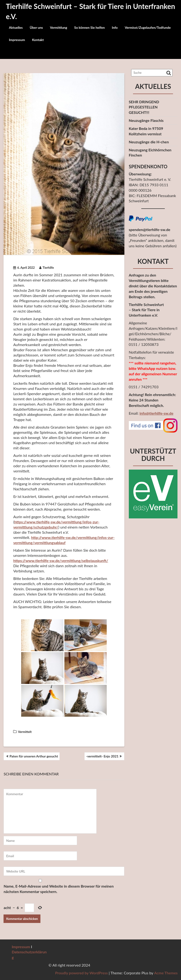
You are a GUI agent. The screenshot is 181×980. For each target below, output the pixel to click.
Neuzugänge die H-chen (149, 142)
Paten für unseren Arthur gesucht (34, 756)
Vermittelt (25, 732)
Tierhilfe (47, 268)
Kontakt (38, 40)
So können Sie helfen (90, 27)
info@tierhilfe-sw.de (156, 413)
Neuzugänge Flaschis (146, 120)
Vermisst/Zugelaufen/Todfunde (148, 27)
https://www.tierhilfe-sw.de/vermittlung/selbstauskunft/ (61, 560)
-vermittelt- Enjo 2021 (102, 756)
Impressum (17, 40)
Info (115, 27)
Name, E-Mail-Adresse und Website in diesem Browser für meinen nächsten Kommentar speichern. (59, 889)
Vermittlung (59, 27)
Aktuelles (16, 27)
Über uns (36, 27)
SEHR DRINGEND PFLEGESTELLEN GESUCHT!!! (144, 107)
